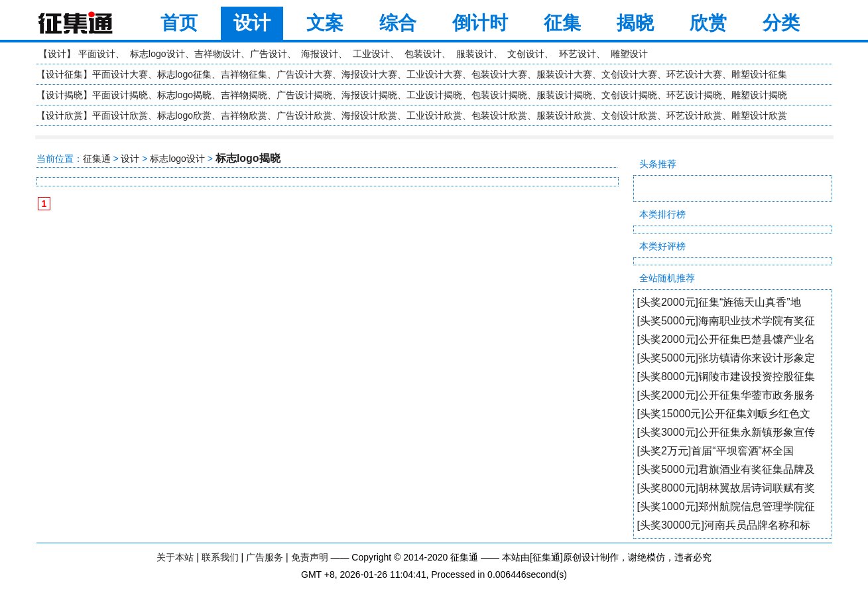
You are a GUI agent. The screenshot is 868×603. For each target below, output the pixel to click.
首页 (179, 23)
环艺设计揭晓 (694, 95)
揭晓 (635, 23)
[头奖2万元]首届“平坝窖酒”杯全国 (715, 451)
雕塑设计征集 (759, 74)
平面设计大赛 (120, 74)
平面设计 (97, 54)
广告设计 (269, 54)
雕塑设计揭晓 (759, 95)
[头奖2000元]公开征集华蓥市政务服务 (726, 395)
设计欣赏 (64, 115)
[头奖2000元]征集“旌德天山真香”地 (719, 302)
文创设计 (526, 54)
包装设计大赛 (499, 74)
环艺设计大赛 (694, 74)
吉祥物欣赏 (244, 115)
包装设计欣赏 (499, 115)
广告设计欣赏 (304, 115)
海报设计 (320, 54)
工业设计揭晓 (434, 95)
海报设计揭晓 (369, 95)
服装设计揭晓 (564, 95)
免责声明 (310, 557)
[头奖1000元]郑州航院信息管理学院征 (726, 506)
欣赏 (708, 23)
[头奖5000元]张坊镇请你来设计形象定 (726, 358)
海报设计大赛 (369, 74)
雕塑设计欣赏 (759, 115)
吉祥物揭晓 (244, 95)
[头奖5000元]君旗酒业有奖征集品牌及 (726, 469)
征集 (562, 23)
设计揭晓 (64, 95)
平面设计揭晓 (120, 95)
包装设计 (423, 54)
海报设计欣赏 (369, 115)
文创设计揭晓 (629, 95)
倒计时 (480, 23)
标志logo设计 (157, 54)
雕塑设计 (629, 54)
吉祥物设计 (217, 54)
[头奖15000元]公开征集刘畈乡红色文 (724, 414)
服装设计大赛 (564, 74)
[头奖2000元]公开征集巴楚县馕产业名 (726, 339)
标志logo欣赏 (184, 115)
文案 (325, 23)
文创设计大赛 (629, 74)
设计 (252, 23)
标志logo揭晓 (184, 95)
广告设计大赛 (304, 74)
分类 (781, 23)
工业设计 (371, 54)
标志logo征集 (184, 74)
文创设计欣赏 (629, 115)
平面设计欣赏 (120, 115)
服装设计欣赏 (564, 115)
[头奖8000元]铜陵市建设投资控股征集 (726, 376)
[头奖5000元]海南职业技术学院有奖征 (726, 321)
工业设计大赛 (434, 74)
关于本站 (175, 557)
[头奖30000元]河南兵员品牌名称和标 (724, 525)
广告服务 (265, 557)
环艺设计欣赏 (694, 115)
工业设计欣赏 (434, 115)
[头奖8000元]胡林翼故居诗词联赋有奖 (726, 488)
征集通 (97, 159)
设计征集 (64, 74)
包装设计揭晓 (499, 95)
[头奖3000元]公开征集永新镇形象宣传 (726, 432)
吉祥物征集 (244, 74)
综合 (398, 23)
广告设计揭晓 (304, 95)
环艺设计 (578, 54)
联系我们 (220, 557)
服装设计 (475, 54)
